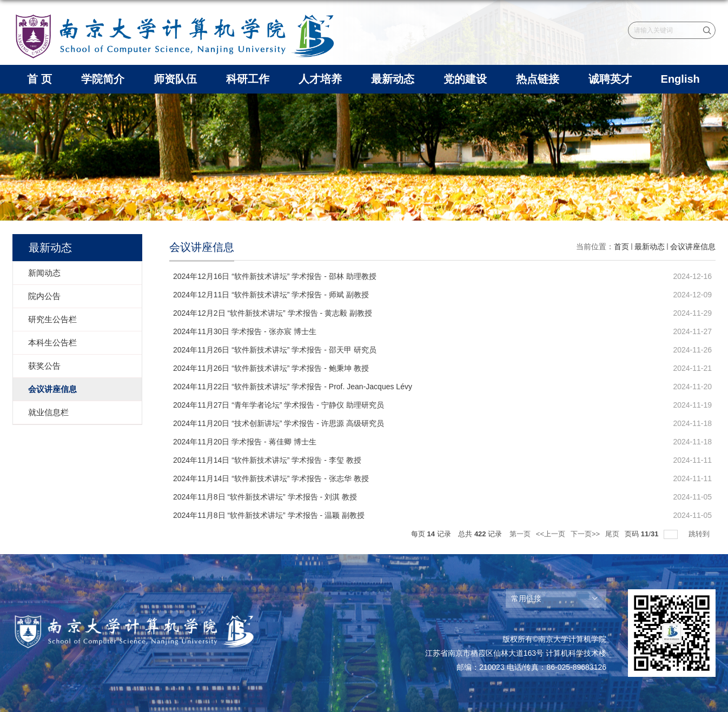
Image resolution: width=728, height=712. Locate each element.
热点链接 (538, 79)
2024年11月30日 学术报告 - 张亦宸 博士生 (245, 331)
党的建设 (465, 79)
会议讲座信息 (693, 247)
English (680, 79)
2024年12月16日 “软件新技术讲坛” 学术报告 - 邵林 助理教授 (275, 276)
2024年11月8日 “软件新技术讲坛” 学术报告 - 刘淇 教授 (265, 497)
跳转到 (700, 534)
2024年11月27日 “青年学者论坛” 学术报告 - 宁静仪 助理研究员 (279, 405)
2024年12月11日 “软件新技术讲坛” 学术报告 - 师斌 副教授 (271, 295)
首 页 (39, 79)
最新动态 (393, 79)
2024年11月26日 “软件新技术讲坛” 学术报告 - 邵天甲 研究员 (275, 350)
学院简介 (103, 79)
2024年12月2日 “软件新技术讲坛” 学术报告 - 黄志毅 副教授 (273, 313)
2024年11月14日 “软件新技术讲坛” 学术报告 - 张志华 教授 (271, 478)
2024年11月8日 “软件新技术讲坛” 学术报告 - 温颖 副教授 (269, 515)
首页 (621, 247)
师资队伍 (175, 79)
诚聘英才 (610, 79)
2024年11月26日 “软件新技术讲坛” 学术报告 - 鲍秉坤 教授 (271, 368)
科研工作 (248, 79)
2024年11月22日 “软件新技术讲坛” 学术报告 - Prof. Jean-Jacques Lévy (293, 387)
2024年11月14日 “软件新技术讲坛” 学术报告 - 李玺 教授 (267, 460)
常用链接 (526, 598)
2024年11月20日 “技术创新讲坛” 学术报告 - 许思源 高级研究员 (279, 423)
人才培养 (320, 79)
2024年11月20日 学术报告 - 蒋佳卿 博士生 (245, 442)
